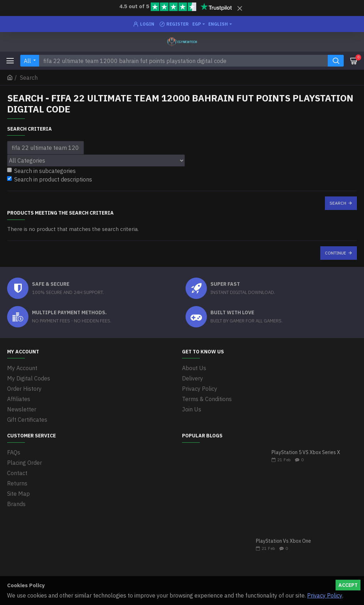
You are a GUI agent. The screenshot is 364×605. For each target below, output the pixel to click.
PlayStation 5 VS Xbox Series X (306, 453)
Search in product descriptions (50, 179)
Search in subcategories (41, 171)
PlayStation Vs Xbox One (283, 541)
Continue (336, 253)
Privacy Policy (325, 595)
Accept (348, 585)
